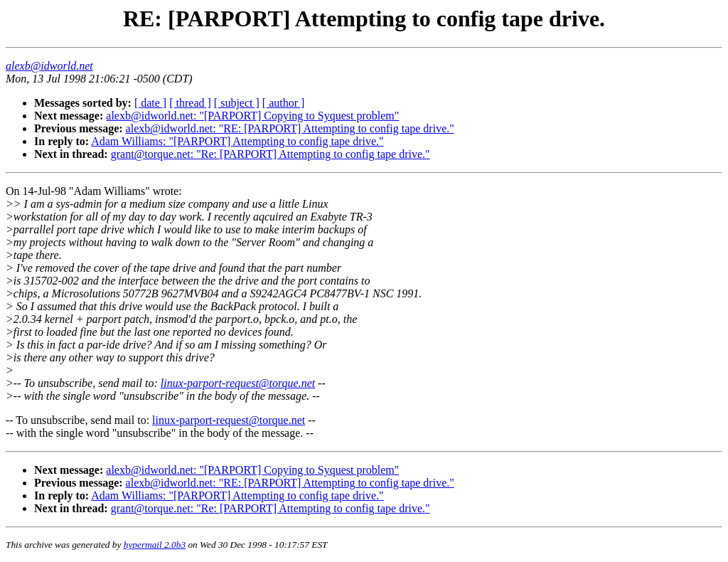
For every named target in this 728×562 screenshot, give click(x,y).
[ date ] (150, 103)
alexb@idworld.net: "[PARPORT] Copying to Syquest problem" (252, 116)
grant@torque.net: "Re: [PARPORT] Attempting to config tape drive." (271, 154)
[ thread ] (190, 103)
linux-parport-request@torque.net (238, 383)
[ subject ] (237, 103)
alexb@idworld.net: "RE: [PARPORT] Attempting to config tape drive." (290, 128)
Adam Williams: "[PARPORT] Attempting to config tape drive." (237, 141)
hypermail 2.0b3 (155, 545)
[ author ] (284, 103)
